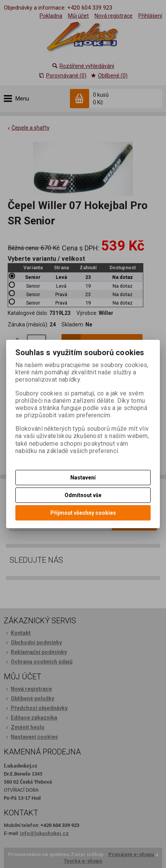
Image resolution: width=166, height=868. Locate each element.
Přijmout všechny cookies (83, 513)
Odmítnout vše (83, 495)
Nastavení (83, 478)
